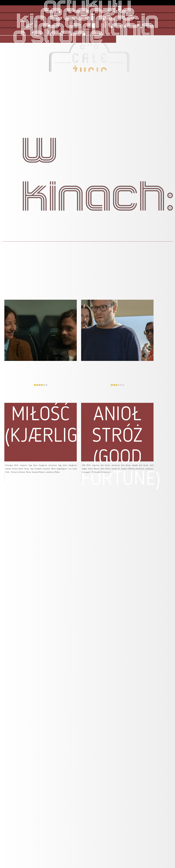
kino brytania (87, 29)
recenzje (88, 14)
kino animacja (87, 22)
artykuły (88, 7)
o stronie (58, 37)
